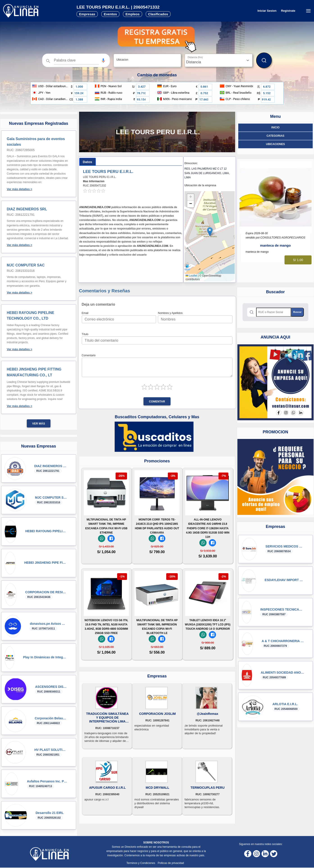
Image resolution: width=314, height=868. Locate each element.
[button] (103, 60)
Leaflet (191, 276)
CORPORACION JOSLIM (158, 714)
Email (85, 313)
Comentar (157, 402)
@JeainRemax (208, 714)
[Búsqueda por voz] (103, 60)
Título (85, 334)
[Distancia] (219, 60)
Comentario (89, 355)
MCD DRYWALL (157, 788)
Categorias (275, 136)
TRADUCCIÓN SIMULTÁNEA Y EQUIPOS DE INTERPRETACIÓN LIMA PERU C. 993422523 (107, 718)
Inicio (275, 127)
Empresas (87, 14)
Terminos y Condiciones (141, 863)
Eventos (110, 14)
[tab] (88, 162)
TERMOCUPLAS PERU (208, 788)
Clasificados (158, 14)
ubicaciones (275, 144)
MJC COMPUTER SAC (26, 265)
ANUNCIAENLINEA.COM (95, 207)
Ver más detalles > (19, 189)
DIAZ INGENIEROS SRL (27, 209)
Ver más (39, 424)
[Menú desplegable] (308, 11)
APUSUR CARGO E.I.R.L (107, 788)
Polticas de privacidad (171, 863)
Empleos (133, 14)
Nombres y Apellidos (170, 313)
